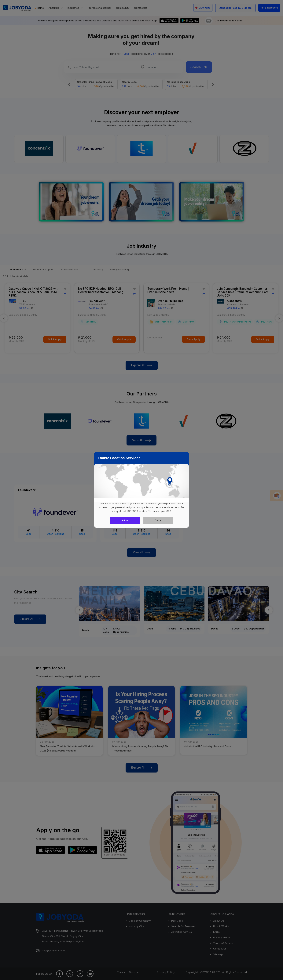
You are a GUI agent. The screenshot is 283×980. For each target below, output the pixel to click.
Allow (125, 520)
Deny (158, 520)
